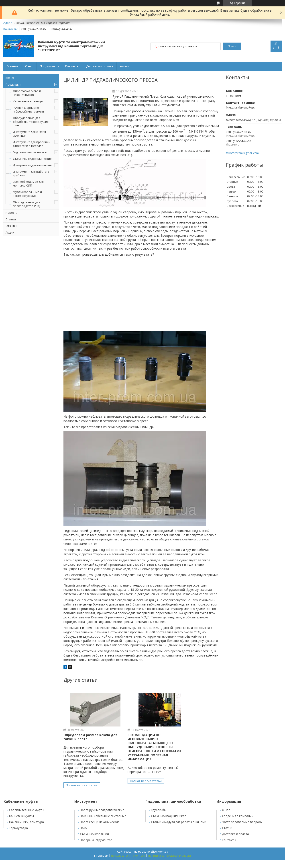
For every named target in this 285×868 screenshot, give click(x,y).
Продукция (48, 66)
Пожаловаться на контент (128, 864)
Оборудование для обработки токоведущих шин (31, 122)
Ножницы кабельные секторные (103, 824)
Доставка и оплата (100, 66)
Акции (124, 66)
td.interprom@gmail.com (242, 153)
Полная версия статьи (82, 793)
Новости (12, 213)
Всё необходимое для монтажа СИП (28, 184)
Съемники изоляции (94, 842)
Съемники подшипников (169, 824)
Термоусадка (18, 836)
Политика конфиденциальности (169, 864)
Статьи (11, 219)
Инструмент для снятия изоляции (29, 134)
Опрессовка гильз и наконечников (27, 93)
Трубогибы (159, 818)
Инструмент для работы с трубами (31, 173)
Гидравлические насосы (30, 152)
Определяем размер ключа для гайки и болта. (87, 737)
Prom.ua (163, 860)
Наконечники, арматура (26, 830)
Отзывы (11, 226)
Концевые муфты (21, 824)
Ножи (84, 836)
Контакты (72, 66)
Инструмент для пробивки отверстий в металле (32, 144)
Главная (12, 66)
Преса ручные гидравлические (102, 818)
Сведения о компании (238, 824)
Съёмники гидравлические (32, 159)
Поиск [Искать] (232, 46)
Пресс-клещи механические (100, 830)
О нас (29, 66)
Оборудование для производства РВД (26, 204)
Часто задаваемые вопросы (242, 830)
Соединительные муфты (27, 818)
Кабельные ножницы (28, 101)
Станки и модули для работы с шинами (179, 830)
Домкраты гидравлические (32, 165)
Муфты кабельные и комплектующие (27, 194)
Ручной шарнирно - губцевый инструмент (29, 110)
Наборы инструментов (96, 848)
